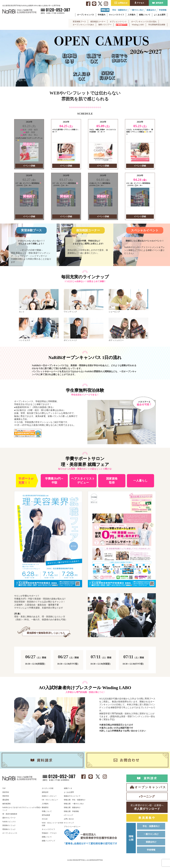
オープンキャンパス (150, 788)
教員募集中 (147, 818)
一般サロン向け (151, 835)
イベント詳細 (29, 166)
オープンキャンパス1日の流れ (144, 22)
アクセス (140, 3)
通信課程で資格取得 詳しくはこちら (46, 633)
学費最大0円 (122, 25)
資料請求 (159, 3)
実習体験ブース (79, 22)
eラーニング (147, 797)
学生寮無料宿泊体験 (157, 25)
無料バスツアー (105, 25)
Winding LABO (138, 25)
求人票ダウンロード (147, 807)
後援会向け (151, 843)
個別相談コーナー (98, 22)
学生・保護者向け (151, 827)
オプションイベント (118, 22)
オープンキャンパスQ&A (83, 25)
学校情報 (151, 851)
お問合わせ (123, 3)
